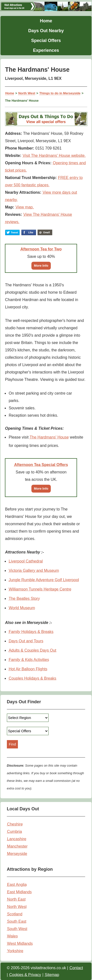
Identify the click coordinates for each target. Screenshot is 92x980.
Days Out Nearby (46, 31)
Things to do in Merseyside (60, 93)
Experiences (46, 50)
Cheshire (15, 824)
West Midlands (20, 944)
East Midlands (20, 892)
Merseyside (17, 854)
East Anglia (17, 885)
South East (17, 921)
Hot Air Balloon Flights (28, 669)
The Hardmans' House (49, 437)
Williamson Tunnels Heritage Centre (40, 589)
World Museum (22, 608)
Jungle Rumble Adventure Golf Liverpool (44, 580)
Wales (13, 936)
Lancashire (17, 839)
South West (17, 929)
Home (46, 21)
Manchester (17, 846)
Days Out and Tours (26, 641)
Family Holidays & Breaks (31, 632)
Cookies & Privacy (25, 975)
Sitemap (52, 975)
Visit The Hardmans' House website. (54, 156)
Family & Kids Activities (29, 660)
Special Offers (46, 41)
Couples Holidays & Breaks (32, 678)
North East (16, 899)
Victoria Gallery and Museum (34, 571)
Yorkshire (15, 951)
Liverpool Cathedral (26, 561)
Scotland (15, 914)
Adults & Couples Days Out (32, 650)
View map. (25, 207)
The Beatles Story (24, 599)
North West (27, 93)
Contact (76, 968)
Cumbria (14, 832)
